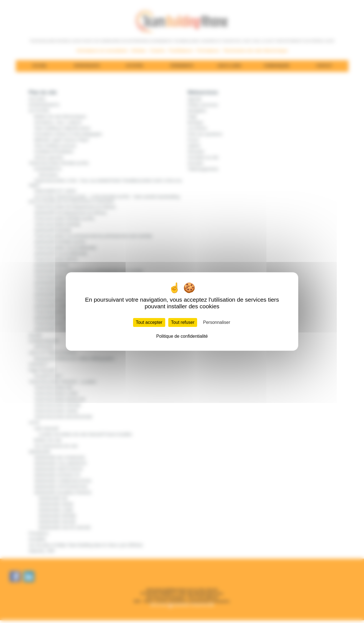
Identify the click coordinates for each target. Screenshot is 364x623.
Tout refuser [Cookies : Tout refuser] (183, 322)
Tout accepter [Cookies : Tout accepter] (149, 322)
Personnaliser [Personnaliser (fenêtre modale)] (217, 322)
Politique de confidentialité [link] (182, 336)
